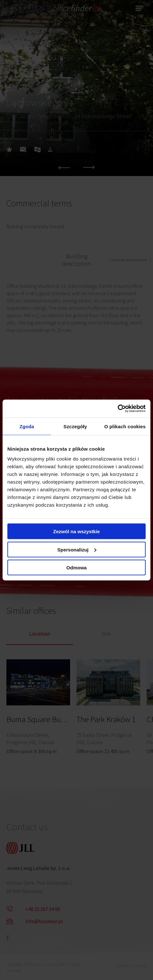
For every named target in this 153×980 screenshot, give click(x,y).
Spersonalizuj (77, 549)
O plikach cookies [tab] (125, 426)
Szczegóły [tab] (75, 426)
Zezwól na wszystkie (76, 531)
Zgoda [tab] (27, 426)
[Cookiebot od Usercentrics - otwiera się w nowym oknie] (118, 409)
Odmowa (76, 568)
